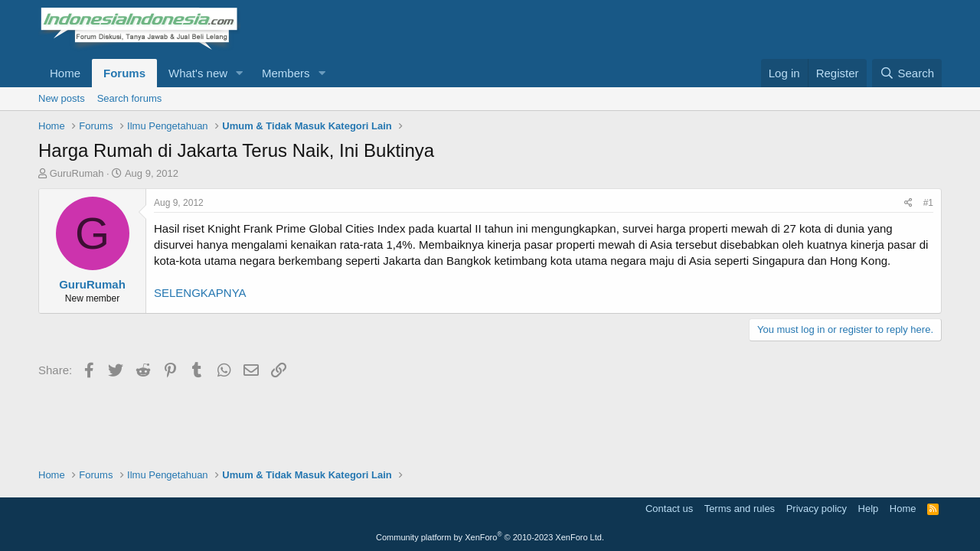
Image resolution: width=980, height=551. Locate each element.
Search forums (130, 98)
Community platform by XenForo (490, 537)
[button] (240, 73)
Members (286, 73)
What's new (198, 73)
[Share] (908, 203)
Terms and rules (740, 509)
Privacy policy (817, 509)
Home (65, 73)
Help (869, 509)
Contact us (669, 509)
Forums (124, 73)
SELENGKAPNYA (200, 293)
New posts (62, 98)
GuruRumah (77, 173)
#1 (928, 203)
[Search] (907, 73)
